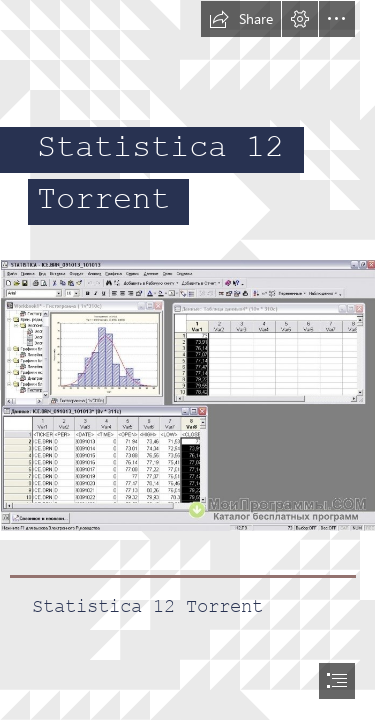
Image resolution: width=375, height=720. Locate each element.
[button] (241, 19)
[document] (187, 360)
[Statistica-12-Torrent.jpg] (187, 394)
